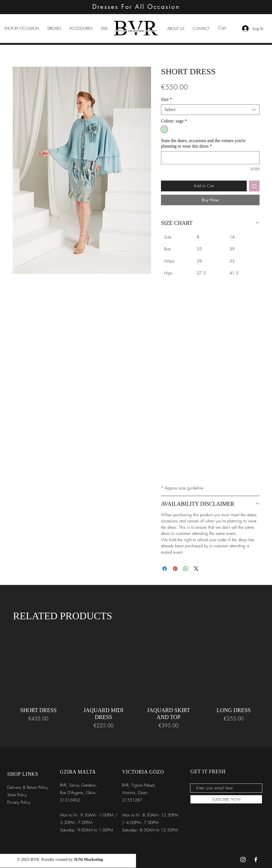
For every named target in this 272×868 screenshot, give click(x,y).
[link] (226, 28)
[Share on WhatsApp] (186, 569)
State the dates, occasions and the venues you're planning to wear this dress (203, 143)
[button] (22, 28)
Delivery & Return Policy (28, 787)
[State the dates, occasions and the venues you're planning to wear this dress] (210, 158)
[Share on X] (196, 569)
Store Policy (17, 795)
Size (167, 99)
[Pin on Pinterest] (175, 569)
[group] (136, 680)
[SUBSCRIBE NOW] (226, 799)
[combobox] (210, 110)
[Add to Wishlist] (254, 186)
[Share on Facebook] (165, 569)
